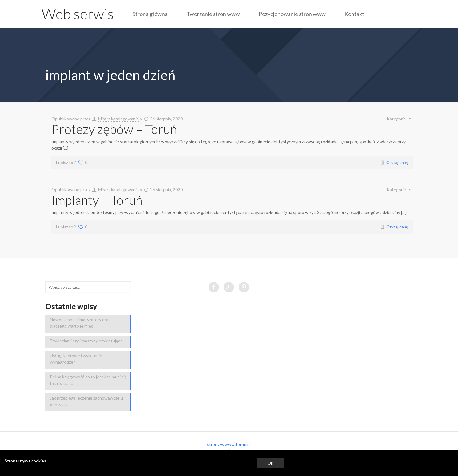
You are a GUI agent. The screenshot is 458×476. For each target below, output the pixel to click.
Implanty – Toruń (97, 200)
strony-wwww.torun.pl (229, 444)
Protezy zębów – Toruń (114, 129)
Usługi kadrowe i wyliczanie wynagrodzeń (76, 359)
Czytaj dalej (397, 162)
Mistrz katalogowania (118, 119)
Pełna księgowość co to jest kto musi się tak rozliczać (88, 380)
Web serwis (78, 14)
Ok (270, 463)
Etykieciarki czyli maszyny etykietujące (86, 341)
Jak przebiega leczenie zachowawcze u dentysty (86, 401)
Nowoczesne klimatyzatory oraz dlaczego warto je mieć (80, 323)
